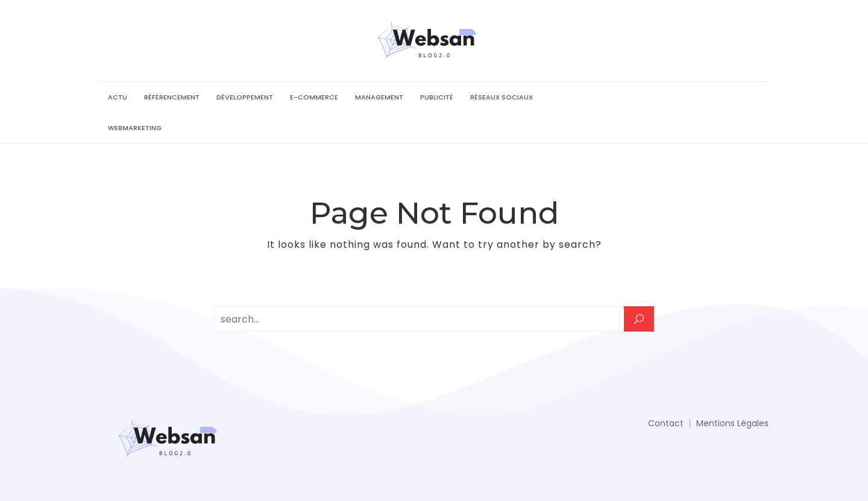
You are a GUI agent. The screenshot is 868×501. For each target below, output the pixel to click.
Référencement (172, 97)
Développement (245, 97)
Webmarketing (135, 128)
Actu (118, 97)
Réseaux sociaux (502, 97)
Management (379, 97)
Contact (666, 423)
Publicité (437, 97)
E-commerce (314, 97)
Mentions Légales (732, 423)
